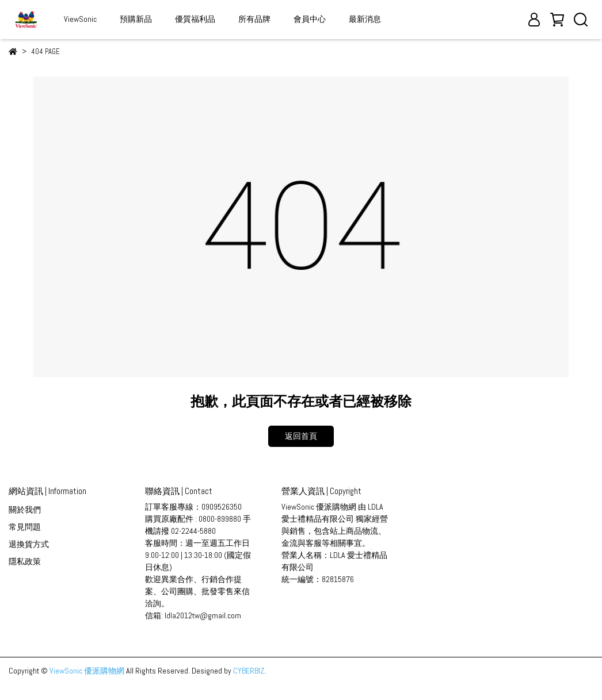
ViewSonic (80, 19)
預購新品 (136, 19)
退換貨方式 (29, 544)
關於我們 (25, 510)
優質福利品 (195, 19)
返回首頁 (301, 436)
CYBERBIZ (249, 671)
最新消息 (365, 19)
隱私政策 (25, 561)
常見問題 (25, 527)
